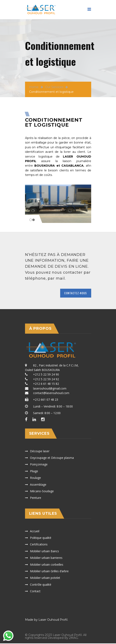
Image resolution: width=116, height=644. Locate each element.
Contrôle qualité (41, 585)
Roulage (35, 478)
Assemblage (38, 485)
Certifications (39, 545)
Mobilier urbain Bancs (44, 552)
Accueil (35, 532)
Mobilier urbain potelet (45, 578)
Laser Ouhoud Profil (53, 620)
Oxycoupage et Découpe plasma (52, 458)
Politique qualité (41, 538)
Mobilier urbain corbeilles (47, 565)
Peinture (36, 498)
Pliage (34, 472)
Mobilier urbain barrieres (46, 558)
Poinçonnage (39, 465)
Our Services (54, 87)
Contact (35, 592)
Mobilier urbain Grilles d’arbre (49, 572)
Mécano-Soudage (42, 492)
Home (34, 87)
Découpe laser (40, 452)
